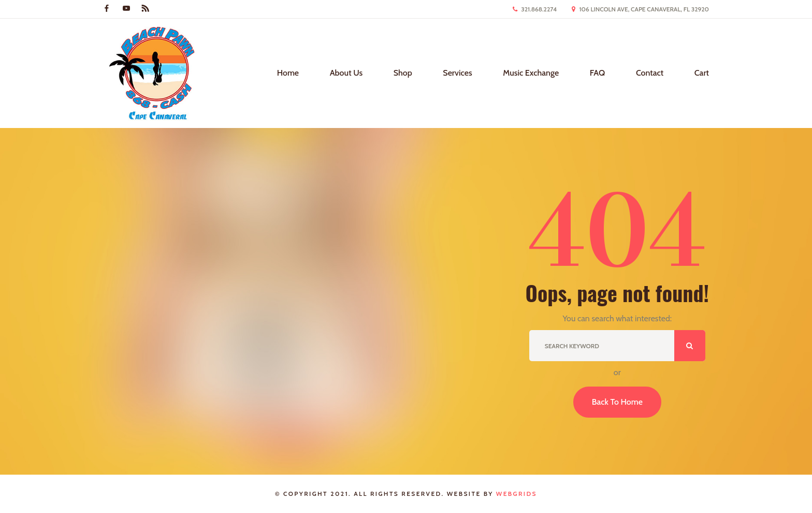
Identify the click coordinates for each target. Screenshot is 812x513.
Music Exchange (531, 73)
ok (690, 346)
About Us (346, 73)
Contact (650, 73)
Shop (403, 73)
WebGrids (517, 494)
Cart (702, 73)
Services (457, 73)
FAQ (598, 73)
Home (288, 73)
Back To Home (617, 402)
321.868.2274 (539, 9)
